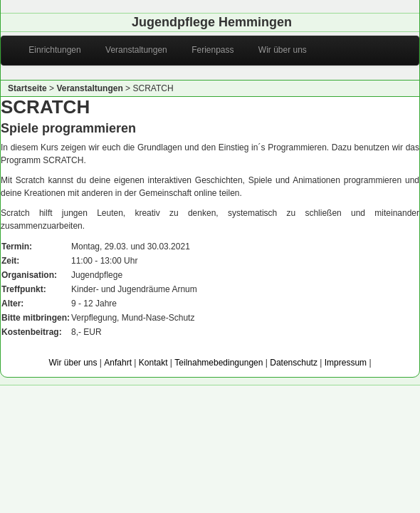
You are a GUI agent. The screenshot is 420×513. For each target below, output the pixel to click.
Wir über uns (276, 50)
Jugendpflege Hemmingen (212, 22)
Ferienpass (206, 50)
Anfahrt (118, 363)
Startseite (27, 88)
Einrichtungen (48, 50)
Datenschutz (294, 363)
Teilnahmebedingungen (219, 363)
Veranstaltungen (130, 50)
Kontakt (153, 363)
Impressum (346, 363)
